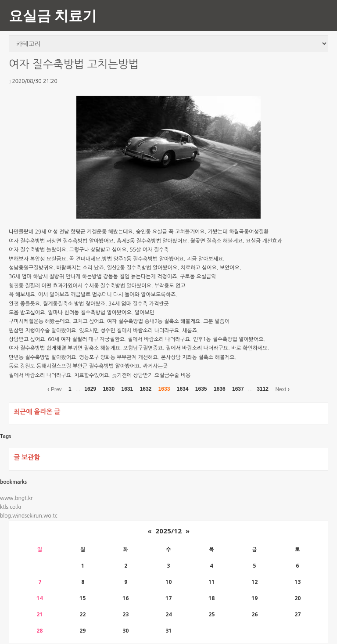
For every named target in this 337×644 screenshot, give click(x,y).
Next (282, 389)
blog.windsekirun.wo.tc (29, 516)
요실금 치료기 (53, 15)
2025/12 (168, 531)
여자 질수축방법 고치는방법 (74, 64)
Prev (55, 389)
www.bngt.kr (16, 498)
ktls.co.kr (11, 507)
